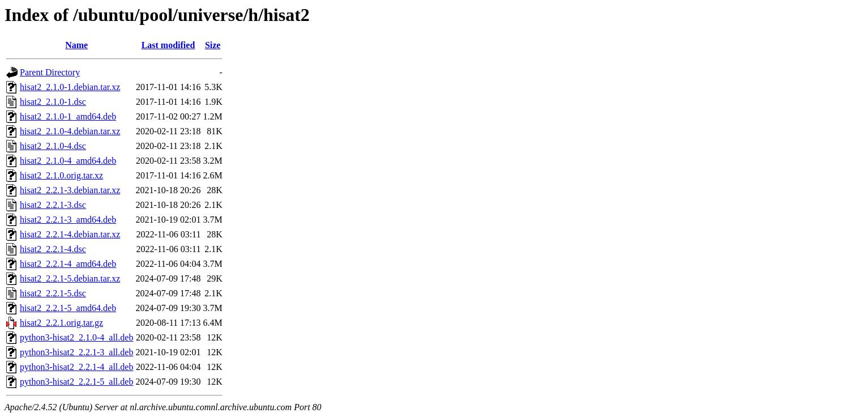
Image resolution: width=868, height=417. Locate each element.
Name (76, 45)
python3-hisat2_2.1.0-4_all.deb (76, 337)
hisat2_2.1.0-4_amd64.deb (68, 161)
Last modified (168, 45)
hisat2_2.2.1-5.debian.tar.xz (70, 278)
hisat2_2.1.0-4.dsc (53, 146)
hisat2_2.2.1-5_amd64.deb (68, 308)
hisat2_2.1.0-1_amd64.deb (68, 116)
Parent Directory (50, 72)
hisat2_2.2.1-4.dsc (53, 249)
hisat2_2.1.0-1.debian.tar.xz (70, 87)
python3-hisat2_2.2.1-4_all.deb (76, 367)
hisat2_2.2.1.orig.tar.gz (61, 323)
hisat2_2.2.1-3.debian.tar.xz (70, 190)
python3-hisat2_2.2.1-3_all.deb (76, 352)
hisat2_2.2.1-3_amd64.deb (68, 220)
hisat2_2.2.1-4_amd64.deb (68, 264)
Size (213, 45)
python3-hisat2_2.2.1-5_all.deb (76, 382)
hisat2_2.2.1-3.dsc (53, 205)
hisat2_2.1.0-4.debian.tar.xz (70, 131)
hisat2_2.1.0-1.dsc (53, 102)
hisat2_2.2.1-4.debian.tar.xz (70, 234)
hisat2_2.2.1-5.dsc (53, 293)
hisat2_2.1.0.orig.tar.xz (61, 175)
